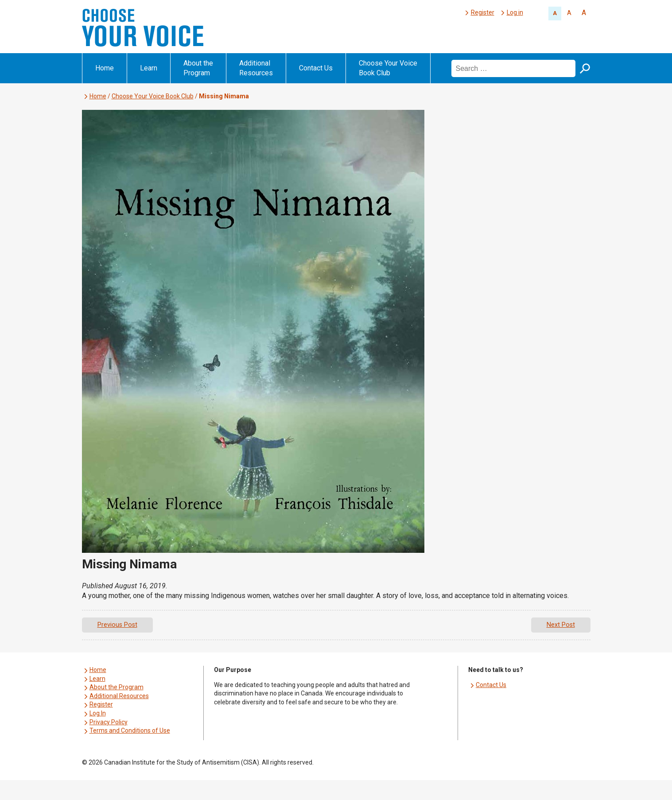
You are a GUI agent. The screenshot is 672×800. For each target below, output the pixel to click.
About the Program (198, 68)
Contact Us (316, 68)
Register (483, 12)
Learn (149, 68)
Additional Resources (256, 68)
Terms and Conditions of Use (130, 730)
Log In (98, 713)
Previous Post (117, 625)
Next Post (561, 625)
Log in (515, 12)
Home (105, 68)
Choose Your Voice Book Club (388, 68)
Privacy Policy (109, 722)
